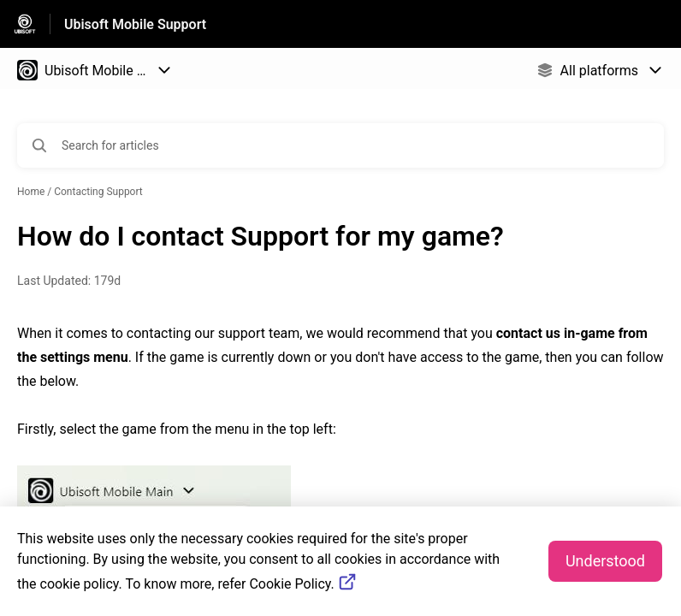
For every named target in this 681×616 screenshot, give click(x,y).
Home (31, 192)
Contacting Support (98, 192)
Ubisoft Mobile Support (135, 24)
